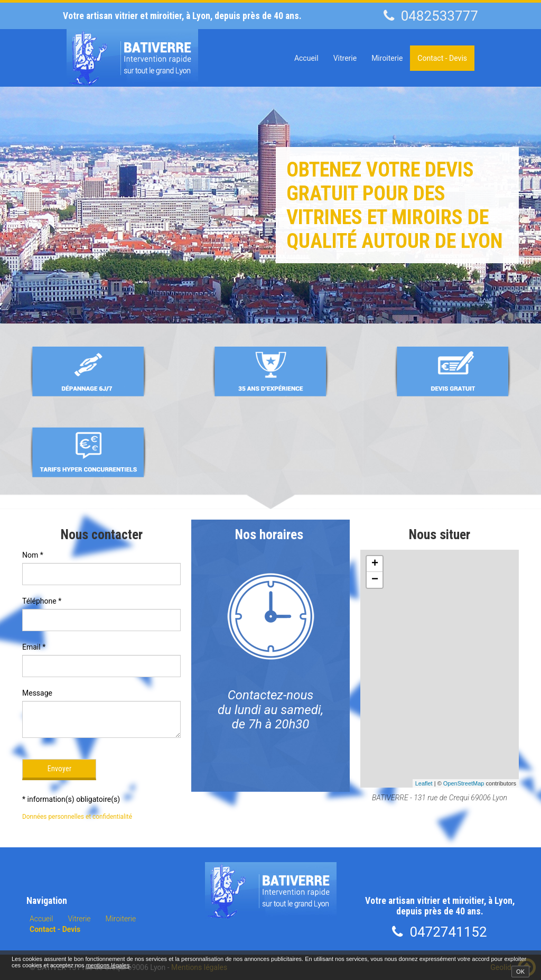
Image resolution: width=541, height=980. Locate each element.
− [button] (375, 580)
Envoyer (59, 769)
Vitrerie (345, 58)
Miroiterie (387, 58)
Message (37, 693)
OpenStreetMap (464, 783)
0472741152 (448, 932)
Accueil (306, 58)
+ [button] (375, 564)
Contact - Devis (442, 58)
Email (34, 647)
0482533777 (440, 16)
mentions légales (108, 965)
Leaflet (424, 783)
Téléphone (42, 601)
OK (520, 972)
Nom (33, 555)
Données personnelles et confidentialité (77, 817)
